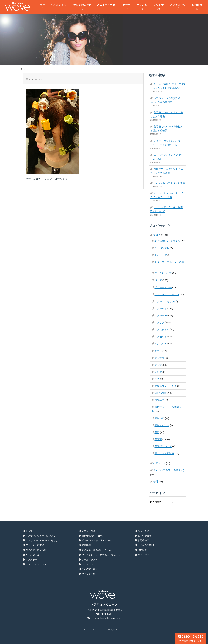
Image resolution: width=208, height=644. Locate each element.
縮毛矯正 (159, 418)
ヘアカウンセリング (166, 301)
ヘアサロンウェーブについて (41, 536)
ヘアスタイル (58, 5)
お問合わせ (197, 6)
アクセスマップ (178, 6)
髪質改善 (86, 545)
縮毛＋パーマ (162, 425)
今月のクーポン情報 (36, 550)
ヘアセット (161, 337)
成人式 (158, 365)
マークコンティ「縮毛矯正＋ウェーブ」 (102, 555)
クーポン (127, 6)
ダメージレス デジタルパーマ (97, 540)
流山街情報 (161, 393)
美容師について (163, 446)
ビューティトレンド (36, 564)
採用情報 (142, 550)
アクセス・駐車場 (35, 545)
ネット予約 (159, 6)
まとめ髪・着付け (91, 569)
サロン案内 (142, 6)
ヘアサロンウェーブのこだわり (42, 540)
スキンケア (161, 255)
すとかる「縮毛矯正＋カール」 (98, 550)
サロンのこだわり (83, 6)
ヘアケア (159, 323)
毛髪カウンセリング (166, 386)
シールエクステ (90, 560)
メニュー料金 (88, 531)
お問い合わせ (145, 536)
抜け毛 (158, 372)
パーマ (158, 280)
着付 (156, 482)
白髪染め (159, 400)
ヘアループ (87, 564)
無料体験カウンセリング (94, 536)
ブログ (157, 235)
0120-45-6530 (191, 638)
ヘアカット (161, 308)
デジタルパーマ (163, 273)
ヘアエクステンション (167, 294)
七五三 (158, 351)
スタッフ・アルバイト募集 (169, 262)
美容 (157, 432)
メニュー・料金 (106, 5)
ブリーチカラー (163, 287)
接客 (157, 379)
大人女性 (159, 358)
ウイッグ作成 (88, 574)
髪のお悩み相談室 (164, 453)
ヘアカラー (161, 316)
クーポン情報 (162, 248)
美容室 (158, 439)
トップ (29, 531)
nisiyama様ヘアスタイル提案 (169, 183)
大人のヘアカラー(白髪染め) (169, 470)
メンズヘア (161, 344)
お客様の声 (143, 540)
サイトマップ (145, 555)
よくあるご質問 (146, 545)
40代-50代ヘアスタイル (167, 241)
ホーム (43, 6)
